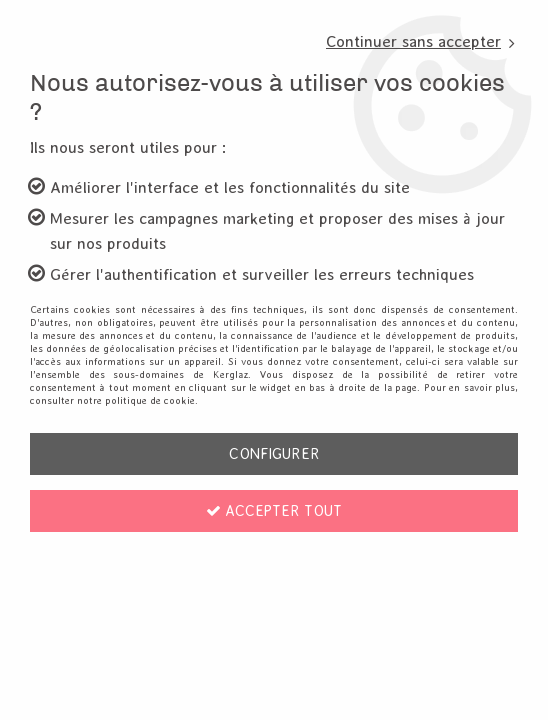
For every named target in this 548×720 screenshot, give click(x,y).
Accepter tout (274, 510)
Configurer (274, 453)
